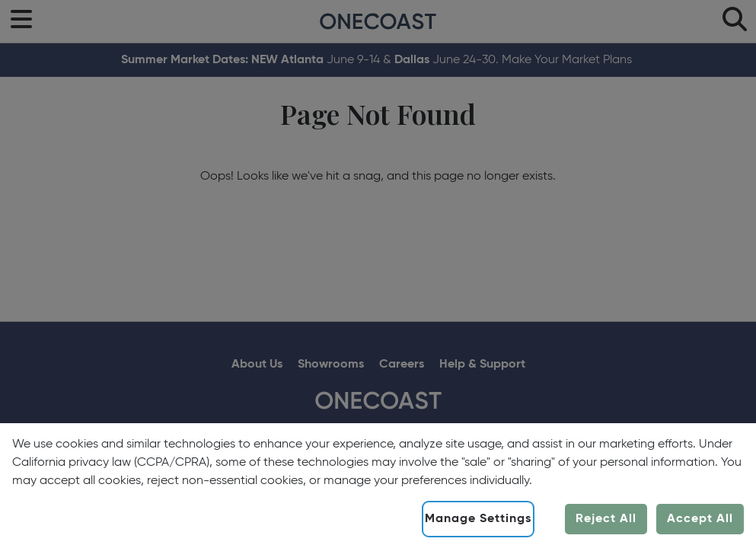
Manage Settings (478, 519)
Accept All (700, 519)
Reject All (606, 519)
